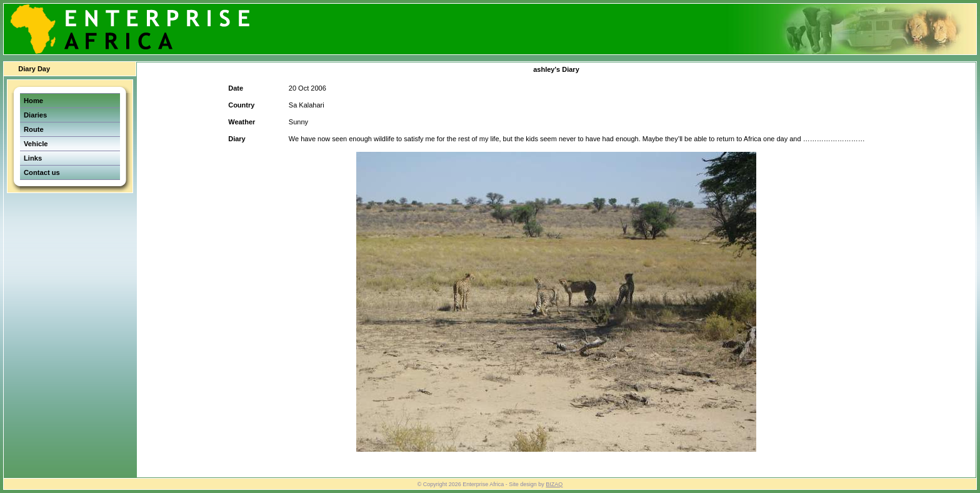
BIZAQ (554, 484)
